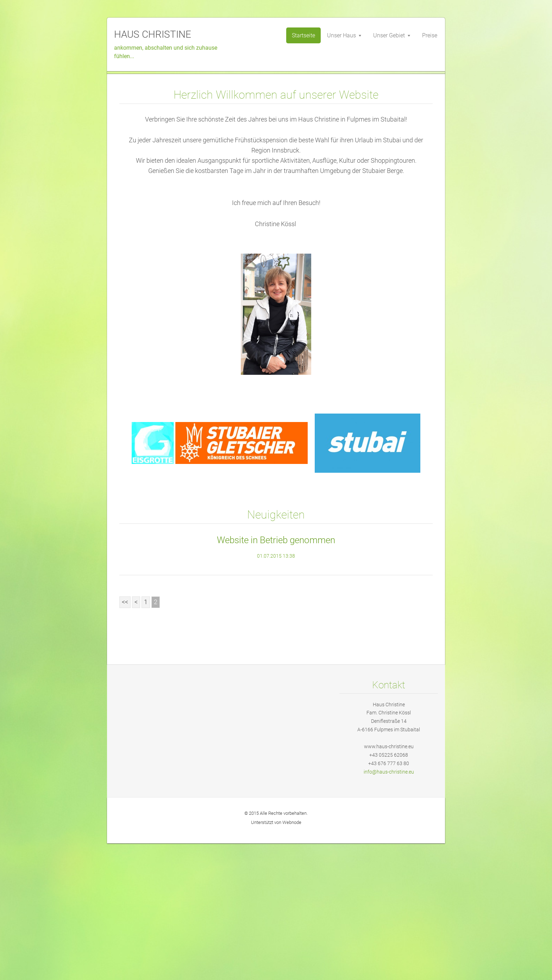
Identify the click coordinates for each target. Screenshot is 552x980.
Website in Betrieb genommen (276, 677)
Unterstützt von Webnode (276, 959)
